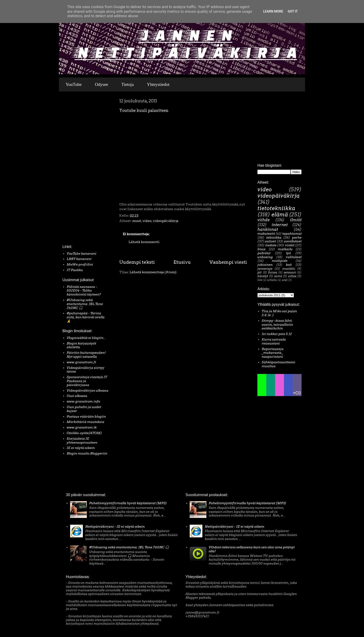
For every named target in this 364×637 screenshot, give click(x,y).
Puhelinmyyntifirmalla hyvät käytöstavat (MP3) (128, 503)
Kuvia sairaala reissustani (274, 341)
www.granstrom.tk (82, 427)
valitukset (294, 257)
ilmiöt (296, 220)
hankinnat (268, 229)
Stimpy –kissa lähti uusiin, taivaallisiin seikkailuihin (277, 325)
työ (288, 253)
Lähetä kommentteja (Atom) (153, 272)
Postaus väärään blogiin (86, 416)
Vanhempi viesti (228, 262)
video (147, 221)
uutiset (270, 241)
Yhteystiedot (158, 84)
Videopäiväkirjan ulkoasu (88, 390)
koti (289, 265)
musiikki (289, 269)
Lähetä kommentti (144, 242)
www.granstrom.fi (81, 362)
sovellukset (293, 241)
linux (262, 249)
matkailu (285, 249)
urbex (292, 276)
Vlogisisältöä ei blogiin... (86, 338)
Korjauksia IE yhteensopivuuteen (82, 440)
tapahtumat (292, 234)
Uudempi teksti (137, 262)
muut (137, 221)
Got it (293, 11)
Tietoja (128, 84)
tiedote (271, 245)
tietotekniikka (276, 208)
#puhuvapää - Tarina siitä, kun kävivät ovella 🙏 (86, 317)
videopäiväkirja (166, 221)
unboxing (265, 257)
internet (280, 225)
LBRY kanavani (79, 259)
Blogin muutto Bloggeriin (87, 453)
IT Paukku (75, 270)
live (260, 280)
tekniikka (274, 237)
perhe (297, 237)
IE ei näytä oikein (81, 448)
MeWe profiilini (80, 264)
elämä (280, 214)
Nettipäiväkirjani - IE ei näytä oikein (115, 526)
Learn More (273, 11)
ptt (260, 272)
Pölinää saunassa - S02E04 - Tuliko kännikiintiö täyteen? (84, 291)
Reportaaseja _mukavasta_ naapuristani (273, 353)
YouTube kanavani (81, 253)
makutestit (266, 234)
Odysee (102, 84)
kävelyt (263, 276)
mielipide (280, 261)
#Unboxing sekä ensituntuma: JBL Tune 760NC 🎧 (85, 304)
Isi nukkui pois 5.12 (277, 334)
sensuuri (290, 272)
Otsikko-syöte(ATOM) (84, 433)
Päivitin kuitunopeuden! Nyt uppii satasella (86, 355)
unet (285, 280)
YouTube (74, 84)
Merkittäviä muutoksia (85, 422)
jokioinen (265, 265)
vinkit (290, 245)
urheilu (272, 280)
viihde (264, 220)
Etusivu (182, 262)
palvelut (264, 253)
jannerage (265, 269)
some (278, 276)
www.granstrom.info (83, 401)
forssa (273, 272)
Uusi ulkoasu (77, 396)
